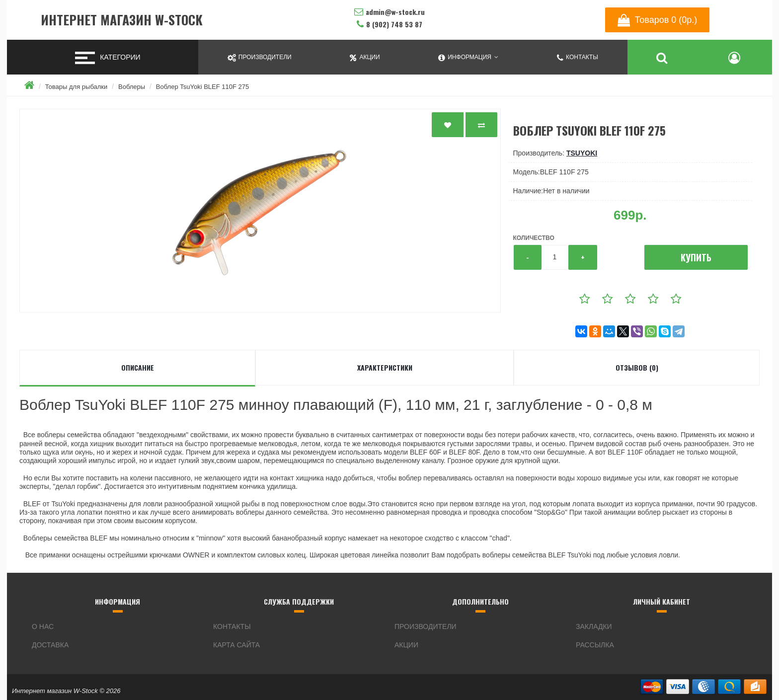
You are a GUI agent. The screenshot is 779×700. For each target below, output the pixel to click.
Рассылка (595, 645)
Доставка (50, 645)
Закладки (594, 626)
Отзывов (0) (637, 367)
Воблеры (132, 87)
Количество (534, 238)
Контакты (232, 626)
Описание (138, 367)
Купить (696, 257)
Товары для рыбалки (77, 87)
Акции (406, 645)
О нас (43, 626)
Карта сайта (236, 645)
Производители (426, 626)
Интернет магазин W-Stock (122, 20)
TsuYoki (582, 153)
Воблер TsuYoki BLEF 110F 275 (202, 87)
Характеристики (385, 367)
